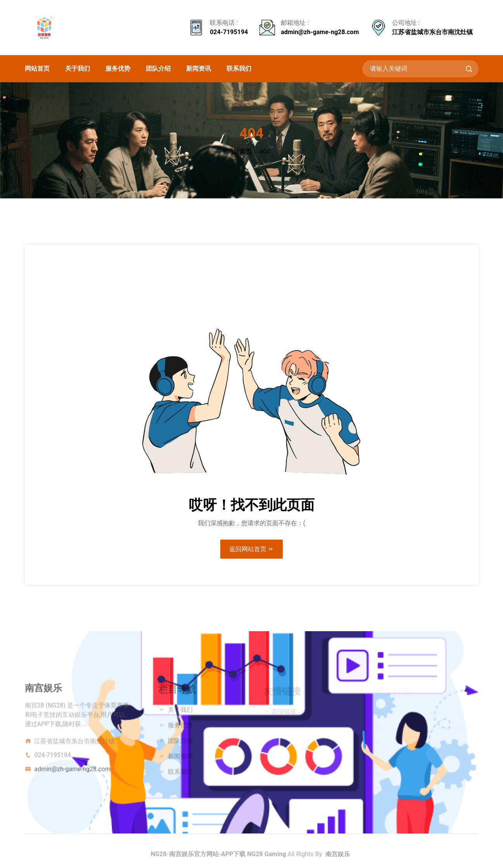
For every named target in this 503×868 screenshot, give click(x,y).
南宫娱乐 (338, 856)
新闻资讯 (199, 69)
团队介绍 (158, 69)
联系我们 (239, 69)
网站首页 (37, 69)
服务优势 (118, 69)
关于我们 (78, 69)
